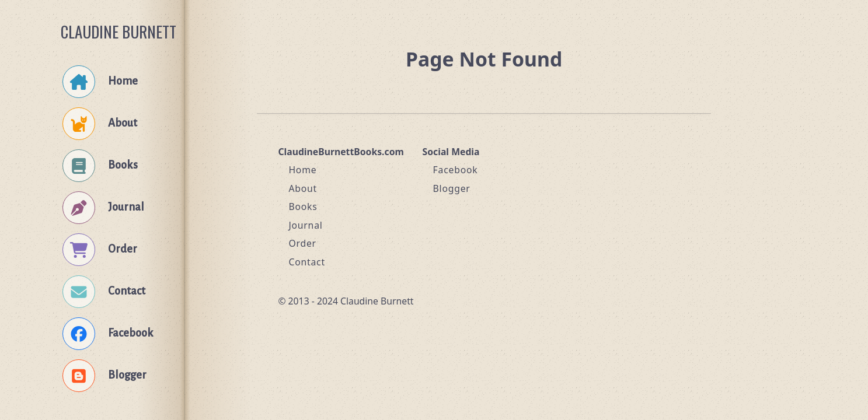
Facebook (456, 170)
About (303, 188)
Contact (307, 262)
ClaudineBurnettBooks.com (341, 152)
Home (302, 170)
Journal (305, 225)
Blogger (452, 188)
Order (302, 243)
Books (303, 206)
